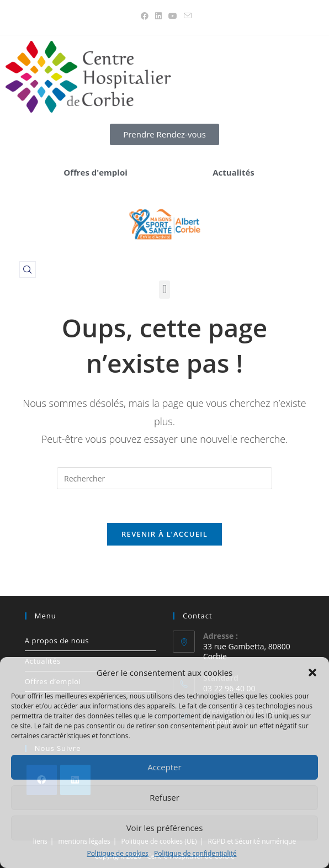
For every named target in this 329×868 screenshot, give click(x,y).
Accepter (164, 767)
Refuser (164, 797)
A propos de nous (57, 641)
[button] (312, 673)
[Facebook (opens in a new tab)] (145, 16)
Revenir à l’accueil (164, 534)
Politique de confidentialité (195, 853)
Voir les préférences (165, 828)
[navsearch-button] (28, 269)
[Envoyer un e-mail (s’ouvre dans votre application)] (186, 16)
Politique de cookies (118, 853)
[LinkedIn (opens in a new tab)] (158, 16)
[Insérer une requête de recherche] (164, 478)
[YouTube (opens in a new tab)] (173, 16)
